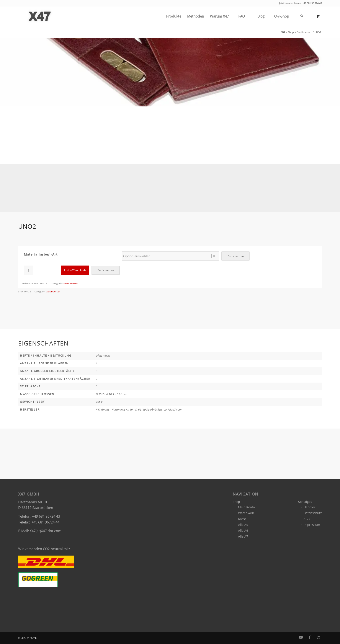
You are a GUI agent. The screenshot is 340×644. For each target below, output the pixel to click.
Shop (236, 502)
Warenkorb (246, 513)
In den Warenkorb (75, 270)
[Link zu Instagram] (319, 637)
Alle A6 (243, 531)
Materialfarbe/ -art (41, 254)
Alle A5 (243, 525)
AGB (307, 519)
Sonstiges (305, 502)
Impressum (312, 525)
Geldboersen (71, 283)
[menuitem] (174, 16)
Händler (309, 507)
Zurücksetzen (236, 256)
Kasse (242, 519)
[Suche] (302, 16)
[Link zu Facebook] (310, 637)
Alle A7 (243, 536)
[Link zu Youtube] (301, 637)
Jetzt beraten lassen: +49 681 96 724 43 (300, 3)
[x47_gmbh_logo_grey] (39, 16)
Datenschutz (313, 513)
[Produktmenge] (29, 270)
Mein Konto (246, 507)
